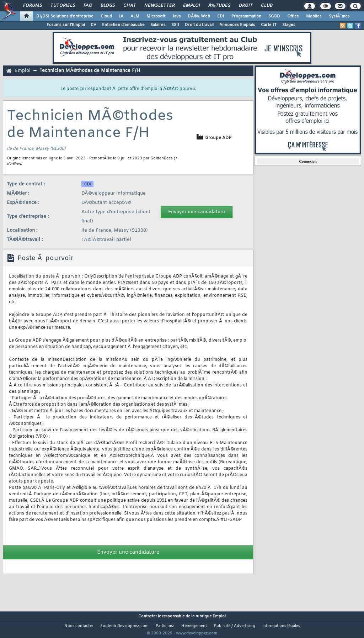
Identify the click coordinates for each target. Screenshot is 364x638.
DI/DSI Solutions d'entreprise (65, 16)
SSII (175, 25)
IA (121, 16)
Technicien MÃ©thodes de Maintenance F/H (90, 71)
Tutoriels (63, 6)
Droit (246, 6)
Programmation (246, 16)
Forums (33, 6)
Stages (289, 25)
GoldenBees (161, 158)
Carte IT (269, 25)
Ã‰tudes (219, 6)
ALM (135, 16)
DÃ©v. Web (199, 16)
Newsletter (159, 6)
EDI (221, 16)
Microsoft (156, 16)
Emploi (191, 6)
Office (293, 16)
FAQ (88, 6)
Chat (130, 6)
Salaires (158, 25)
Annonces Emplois (237, 25)
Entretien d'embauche (123, 25)
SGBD (274, 16)
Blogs (108, 6)
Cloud (106, 16)
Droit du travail (199, 25)
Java (176, 16)
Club (267, 6)
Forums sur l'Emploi (66, 25)
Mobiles (314, 16)
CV (93, 25)
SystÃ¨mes (339, 16)
